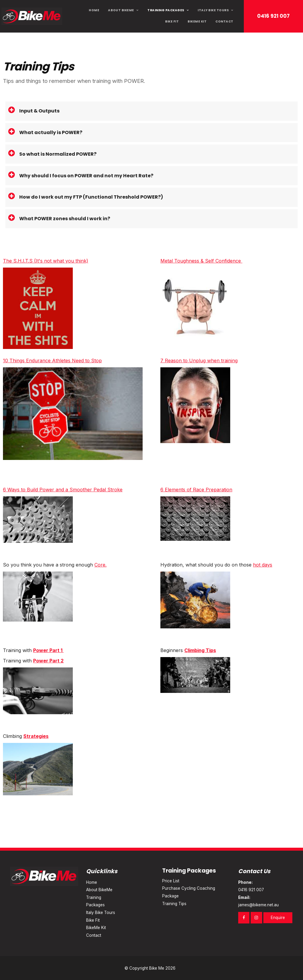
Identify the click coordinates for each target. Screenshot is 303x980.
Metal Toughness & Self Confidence (201, 261)
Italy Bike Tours (213, 10)
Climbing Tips (200, 650)
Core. (100, 565)
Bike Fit (172, 21)
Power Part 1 (48, 650)
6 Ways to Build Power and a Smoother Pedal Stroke (63, 490)
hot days (263, 565)
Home (94, 10)
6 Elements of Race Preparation (196, 490)
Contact (224, 21)
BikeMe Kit (197, 21)
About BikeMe (121, 10)
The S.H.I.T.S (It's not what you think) (46, 261)
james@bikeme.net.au (266, 901)
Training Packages (166, 10)
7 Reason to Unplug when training (199, 361)
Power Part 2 (48, 661)
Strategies (36, 736)
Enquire (278, 918)
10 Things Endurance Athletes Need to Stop (52, 361)
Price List (171, 881)
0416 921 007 (273, 16)
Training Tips (174, 904)
